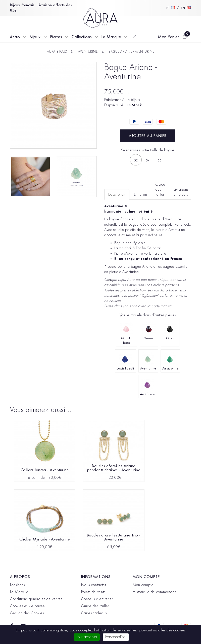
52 (136, 160)
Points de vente (94, 592)
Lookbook (18, 585)
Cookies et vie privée (28, 606)
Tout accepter (87, 637)
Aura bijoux (131, 100)
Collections (82, 37)
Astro (15, 37)
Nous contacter (94, 585)
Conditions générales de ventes (36, 599)
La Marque (111, 37)
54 (148, 160)
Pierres (56, 37)
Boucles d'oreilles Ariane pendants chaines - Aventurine (114, 468)
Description (117, 194)
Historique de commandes (154, 592)
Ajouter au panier (148, 136)
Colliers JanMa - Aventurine (45, 470)
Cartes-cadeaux (94, 613)
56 (159, 160)
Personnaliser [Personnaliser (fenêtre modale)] (116, 637)
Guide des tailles (95, 606)
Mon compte (143, 585)
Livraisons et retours (181, 192)
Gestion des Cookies (27, 613)
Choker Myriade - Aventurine (45, 539)
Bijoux (35, 37)
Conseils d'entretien (97, 599)
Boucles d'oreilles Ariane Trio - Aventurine (114, 537)
